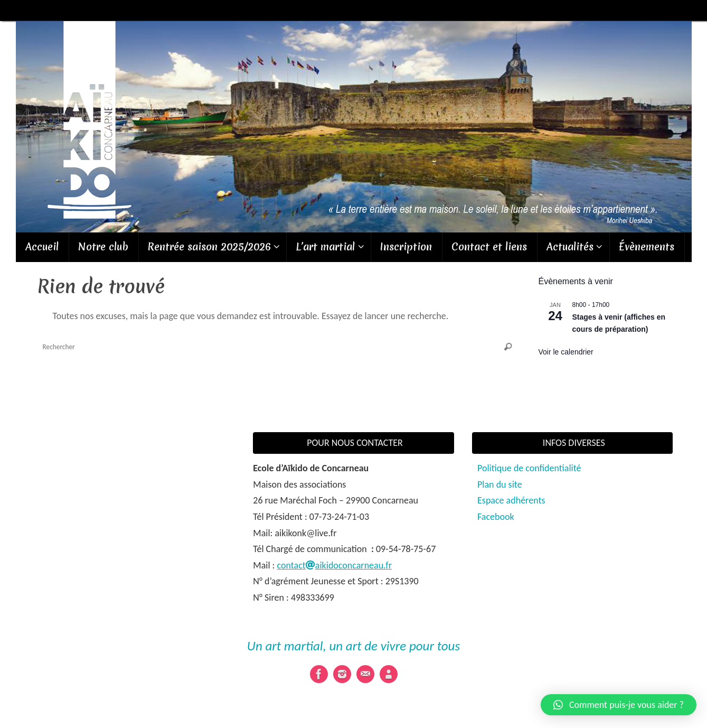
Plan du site (500, 484)
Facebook (496, 517)
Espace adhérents (511, 500)
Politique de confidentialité (529, 468)
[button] (619, 705)
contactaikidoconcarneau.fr (335, 565)
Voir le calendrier (566, 352)
